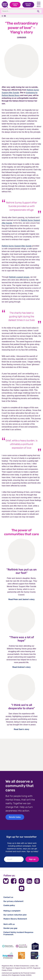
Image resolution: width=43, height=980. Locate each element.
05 (5, 16)
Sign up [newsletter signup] (32, 859)
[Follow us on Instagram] (21, 881)
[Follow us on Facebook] (14, 881)
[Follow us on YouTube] (22, 888)
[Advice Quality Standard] (21, 955)
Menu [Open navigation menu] (39, 5)
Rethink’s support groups (19, 277)
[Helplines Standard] (8, 955)
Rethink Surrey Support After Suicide (17, 246)
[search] (38, 11)
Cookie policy (9, 905)
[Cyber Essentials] (35, 955)
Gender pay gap (10, 928)
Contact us (8, 897)
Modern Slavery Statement (15, 919)
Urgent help (15, 5)
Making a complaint (12, 911)
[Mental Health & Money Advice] (8, 946)
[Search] (18, 11)
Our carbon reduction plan (15, 915)
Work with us (9, 924)
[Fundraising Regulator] (21, 946)
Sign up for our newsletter (21, 837)
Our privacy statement (13, 901)
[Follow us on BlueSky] (6, 881)
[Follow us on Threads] (37, 881)
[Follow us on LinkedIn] (29, 881)
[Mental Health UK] (35, 946)
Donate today (28, 5)
